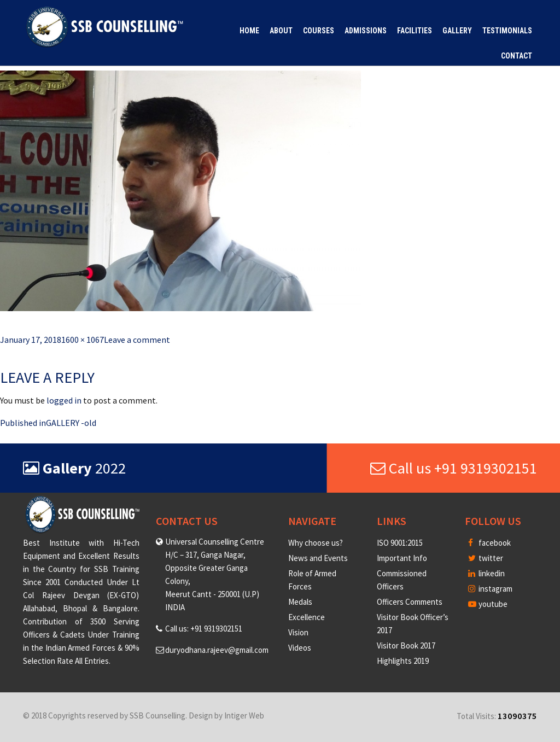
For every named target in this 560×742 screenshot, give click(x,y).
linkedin (486, 573)
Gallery (457, 31)
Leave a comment (137, 340)
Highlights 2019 (403, 661)
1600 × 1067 (83, 340)
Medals (300, 602)
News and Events (318, 558)
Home (249, 31)
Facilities (415, 31)
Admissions (366, 31)
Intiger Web (244, 715)
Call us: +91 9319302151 (204, 629)
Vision (298, 632)
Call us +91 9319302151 (454, 468)
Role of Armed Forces (312, 580)
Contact (517, 56)
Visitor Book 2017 (406, 645)
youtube (488, 604)
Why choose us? (316, 543)
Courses (319, 31)
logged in (64, 400)
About (281, 31)
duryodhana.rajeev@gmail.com (217, 650)
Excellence (307, 617)
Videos (300, 648)
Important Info (402, 558)
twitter (486, 558)
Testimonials (507, 31)
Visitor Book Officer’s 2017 (413, 624)
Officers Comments (410, 602)
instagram (490, 589)
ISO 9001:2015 (400, 543)
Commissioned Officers (402, 580)
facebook (489, 543)
